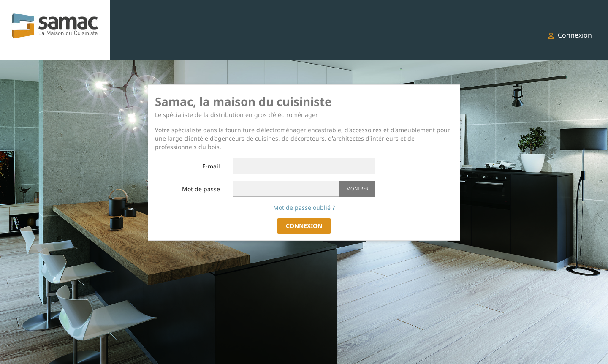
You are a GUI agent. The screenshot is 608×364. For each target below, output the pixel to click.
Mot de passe (201, 189)
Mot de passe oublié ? (304, 208)
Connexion (304, 226)
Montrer (357, 189)
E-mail (211, 166)
